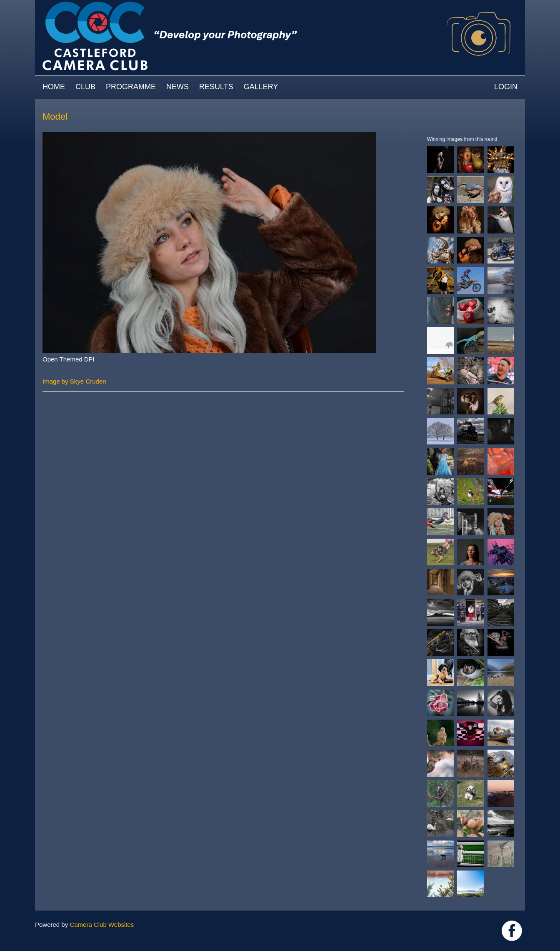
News (177, 87)
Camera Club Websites (102, 925)
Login (506, 87)
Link (512, 931)
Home (54, 87)
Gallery (261, 87)
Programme (131, 87)
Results (216, 87)
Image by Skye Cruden (74, 381)
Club (85, 87)
